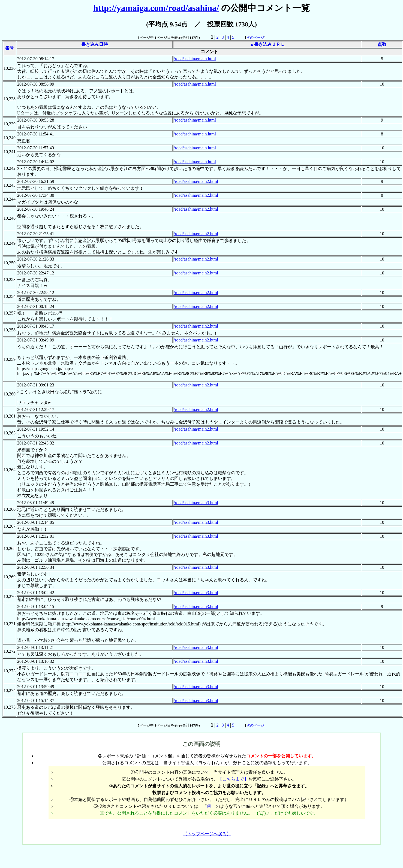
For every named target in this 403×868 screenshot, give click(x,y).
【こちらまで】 (233, 779)
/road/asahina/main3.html (196, 503)
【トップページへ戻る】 (207, 834)
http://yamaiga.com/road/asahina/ (156, 8)
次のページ (255, 37)
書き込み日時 (95, 44)
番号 (10, 48)
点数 (382, 44)
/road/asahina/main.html (195, 59)
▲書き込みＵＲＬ (267, 44)
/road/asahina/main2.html (196, 181)
